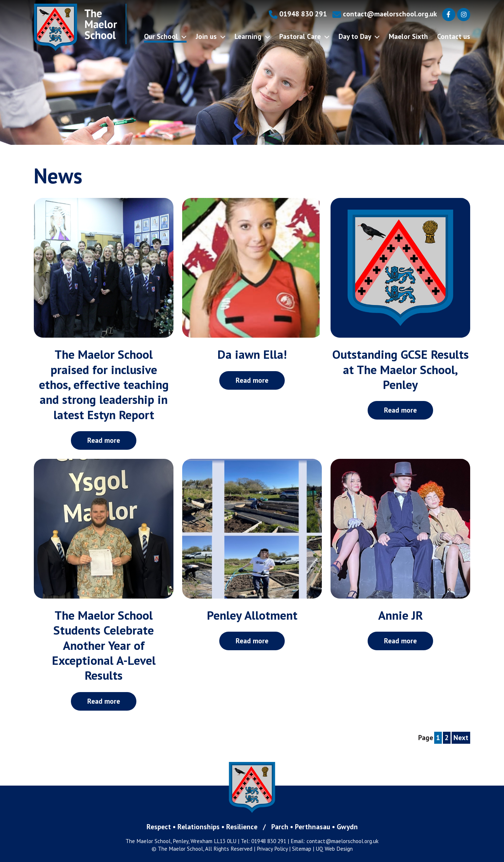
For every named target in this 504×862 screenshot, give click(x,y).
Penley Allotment (252, 615)
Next (461, 737)
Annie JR (401, 615)
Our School (165, 36)
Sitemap (302, 849)
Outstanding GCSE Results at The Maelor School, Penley (401, 369)
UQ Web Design (334, 849)
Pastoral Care (304, 36)
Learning (252, 36)
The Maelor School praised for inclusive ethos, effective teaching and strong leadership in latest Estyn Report (104, 384)
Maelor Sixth (408, 36)
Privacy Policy (272, 849)
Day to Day (359, 36)
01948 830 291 (298, 14)
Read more (104, 440)
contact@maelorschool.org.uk (385, 14)
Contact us (454, 36)
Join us (211, 36)
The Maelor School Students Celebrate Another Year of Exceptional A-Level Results (104, 645)
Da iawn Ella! (252, 354)
